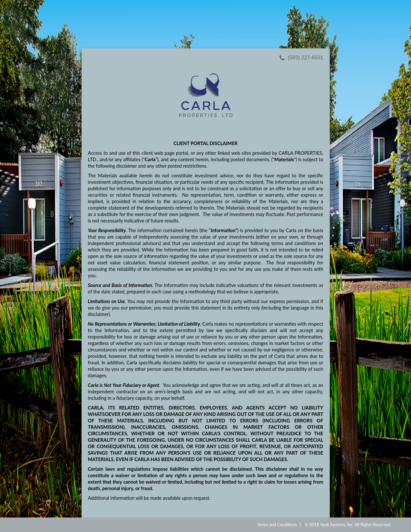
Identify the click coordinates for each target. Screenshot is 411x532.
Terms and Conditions (277, 525)
